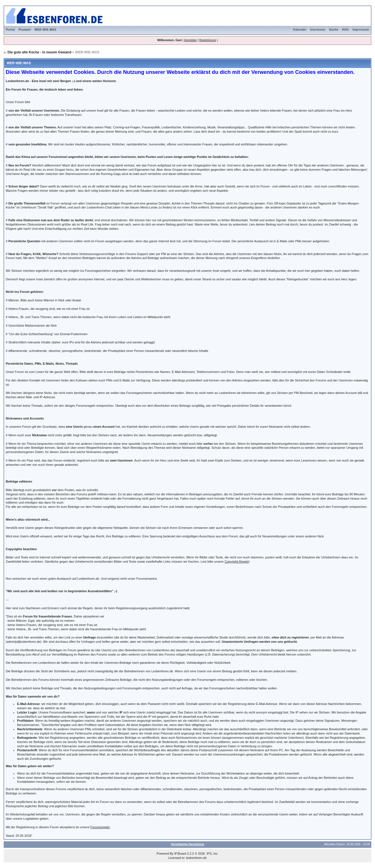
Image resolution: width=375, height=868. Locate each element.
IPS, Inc (212, 854)
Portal (10, 30)
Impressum (361, 30)
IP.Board (180, 854)
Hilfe (345, 30)
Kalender (300, 30)
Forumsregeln (100, 827)
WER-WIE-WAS (46, 30)
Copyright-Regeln (237, 562)
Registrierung (208, 40)
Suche (334, 30)
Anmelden (191, 40)
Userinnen (318, 30)
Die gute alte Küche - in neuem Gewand (40, 52)
